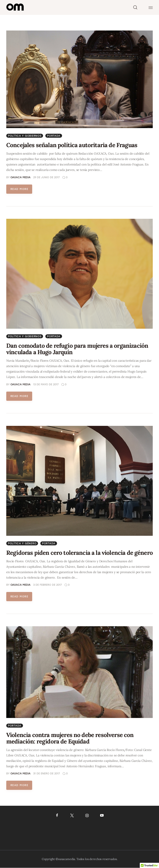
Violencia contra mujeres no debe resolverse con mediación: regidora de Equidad (70, 738)
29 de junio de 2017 (46, 177)
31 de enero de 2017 (47, 774)
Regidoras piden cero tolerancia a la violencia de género (79, 553)
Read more (19, 189)
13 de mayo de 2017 (46, 384)
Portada (54, 136)
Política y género (22, 543)
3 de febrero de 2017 (48, 585)
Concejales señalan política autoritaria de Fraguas (72, 145)
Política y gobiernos (25, 136)
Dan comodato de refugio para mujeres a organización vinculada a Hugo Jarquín (77, 349)
